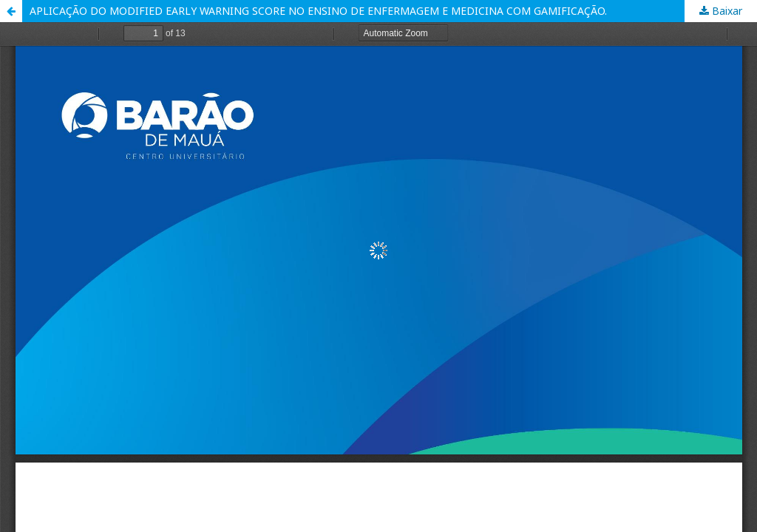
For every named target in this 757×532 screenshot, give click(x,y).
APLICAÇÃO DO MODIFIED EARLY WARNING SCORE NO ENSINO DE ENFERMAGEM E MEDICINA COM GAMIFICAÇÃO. (318, 11)
